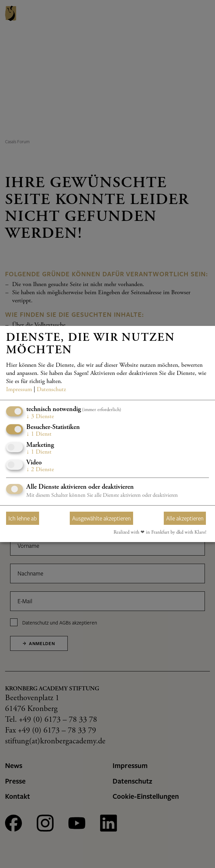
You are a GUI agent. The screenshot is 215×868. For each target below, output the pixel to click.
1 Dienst (39, 434)
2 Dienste (40, 470)
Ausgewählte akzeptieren (101, 518)
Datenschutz (51, 389)
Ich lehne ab (23, 518)
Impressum (19, 389)
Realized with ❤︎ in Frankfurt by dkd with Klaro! (160, 533)
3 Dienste (40, 416)
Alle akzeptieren (185, 518)
